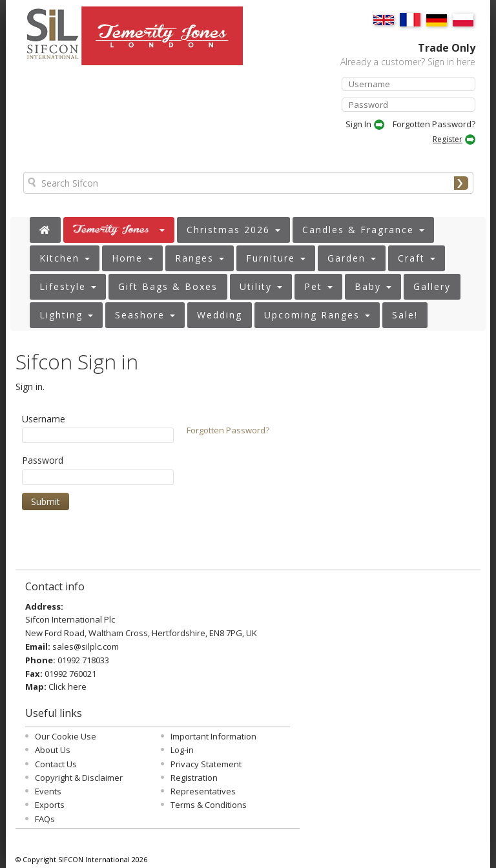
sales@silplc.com (86, 646)
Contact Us (56, 764)
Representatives (203, 791)
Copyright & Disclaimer (79, 778)
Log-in (182, 750)
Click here (67, 687)
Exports (50, 805)
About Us (53, 750)
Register (448, 139)
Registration (194, 778)
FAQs (45, 819)
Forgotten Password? (434, 124)
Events (48, 791)
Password (43, 460)
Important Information (213, 736)
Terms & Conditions (209, 805)
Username (44, 419)
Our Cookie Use (66, 736)
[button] (119, 230)
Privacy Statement (206, 764)
